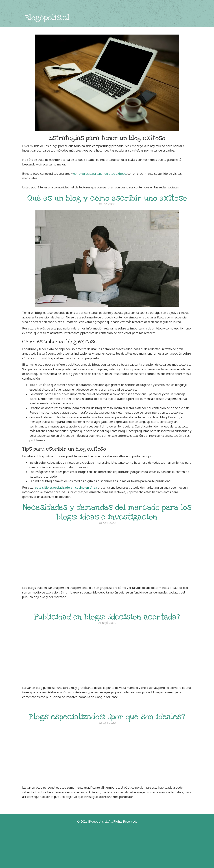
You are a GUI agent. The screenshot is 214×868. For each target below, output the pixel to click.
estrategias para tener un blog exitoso (100, 174)
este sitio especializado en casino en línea (66, 487)
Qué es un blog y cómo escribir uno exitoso (107, 198)
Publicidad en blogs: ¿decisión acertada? (107, 617)
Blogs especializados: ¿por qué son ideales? (107, 717)
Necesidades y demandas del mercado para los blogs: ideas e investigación (107, 512)
